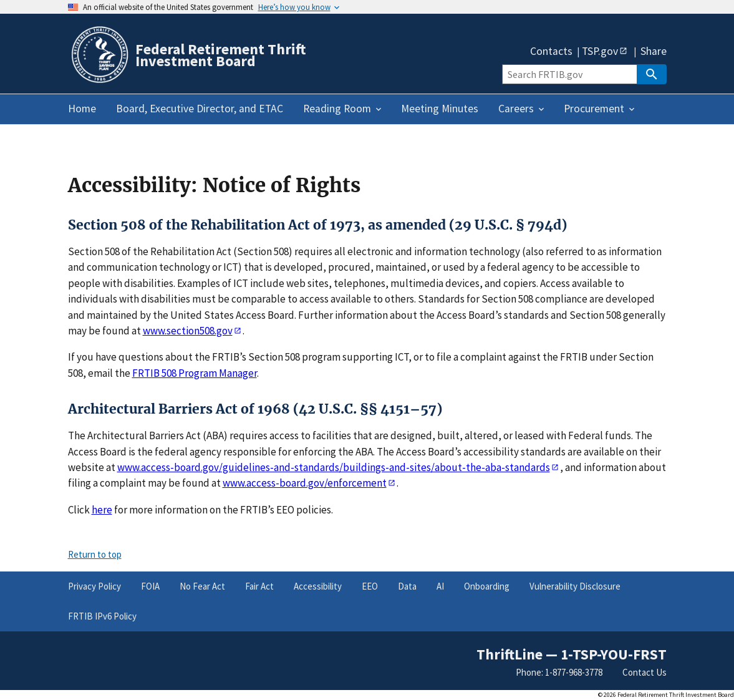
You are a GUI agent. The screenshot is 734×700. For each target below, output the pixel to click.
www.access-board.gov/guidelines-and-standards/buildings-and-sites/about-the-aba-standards (334, 467)
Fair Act (259, 586)
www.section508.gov (188, 331)
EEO (370, 586)
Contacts (551, 52)
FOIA (150, 586)
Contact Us (645, 672)
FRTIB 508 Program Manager (195, 373)
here (102, 510)
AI (440, 586)
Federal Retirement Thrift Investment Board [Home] (221, 55)
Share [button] (654, 52)
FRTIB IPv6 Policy (102, 616)
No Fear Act (202, 586)
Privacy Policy (94, 586)
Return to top (95, 554)
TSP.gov (600, 51)
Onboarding (487, 586)
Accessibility (318, 586)
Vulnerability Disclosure (575, 586)
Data (407, 586)
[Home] (99, 81)
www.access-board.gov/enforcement (305, 483)
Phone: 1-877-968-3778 (559, 672)
